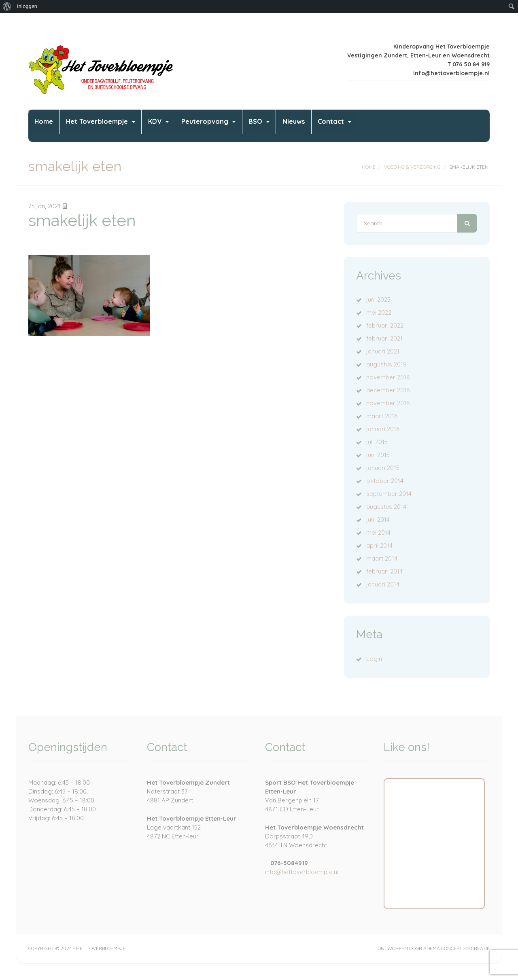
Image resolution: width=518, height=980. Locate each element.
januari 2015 (383, 468)
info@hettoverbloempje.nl (302, 872)
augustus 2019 (386, 364)
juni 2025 (378, 300)
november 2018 (388, 377)
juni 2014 (378, 520)
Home (49, 126)
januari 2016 (383, 429)
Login (374, 659)
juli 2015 (377, 442)
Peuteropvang (248, 126)
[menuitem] (7, 6)
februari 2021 (384, 338)
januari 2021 (383, 351)
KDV (187, 126)
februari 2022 (385, 325)
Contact (405, 126)
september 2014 (389, 494)
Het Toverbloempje (116, 126)
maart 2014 (382, 558)
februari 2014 (384, 571)
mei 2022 (379, 312)
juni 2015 (378, 455)
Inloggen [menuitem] (27, 6)
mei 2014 (378, 532)
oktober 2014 (385, 481)
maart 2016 (382, 416)
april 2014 (379, 545)
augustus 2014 (386, 507)
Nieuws (358, 126)
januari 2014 (383, 584)
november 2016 (388, 403)
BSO (309, 126)
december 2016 (388, 390)
